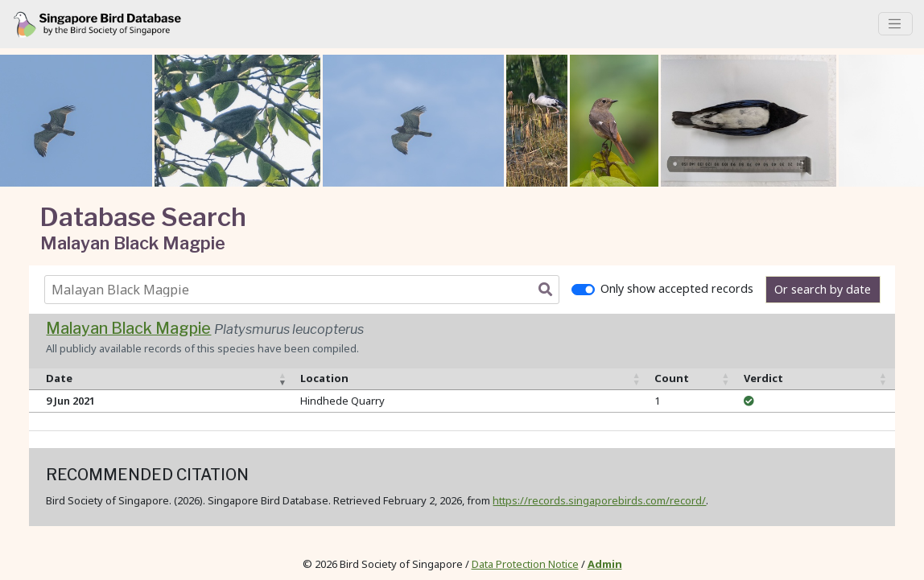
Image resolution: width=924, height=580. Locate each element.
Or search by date (823, 289)
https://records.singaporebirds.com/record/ (599, 500)
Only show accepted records (677, 288)
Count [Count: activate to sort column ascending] (672, 378)
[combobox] (305, 290)
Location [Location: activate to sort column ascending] (324, 378)
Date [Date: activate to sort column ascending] (59, 378)
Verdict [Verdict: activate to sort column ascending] (763, 378)
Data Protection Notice (525, 564)
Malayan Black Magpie (128, 328)
